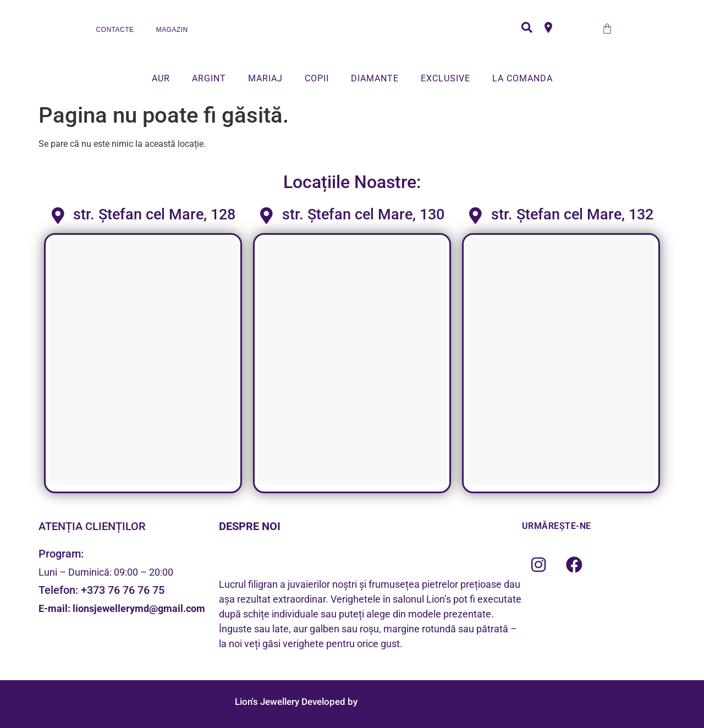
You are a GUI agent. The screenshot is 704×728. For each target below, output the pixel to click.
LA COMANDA (522, 78)
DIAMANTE (375, 78)
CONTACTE (115, 30)
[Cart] (607, 29)
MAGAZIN (172, 30)
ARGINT (209, 78)
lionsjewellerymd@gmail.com (139, 608)
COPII (317, 78)
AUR (161, 78)
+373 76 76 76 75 (123, 590)
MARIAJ (265, 78)
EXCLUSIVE (446, 78)
